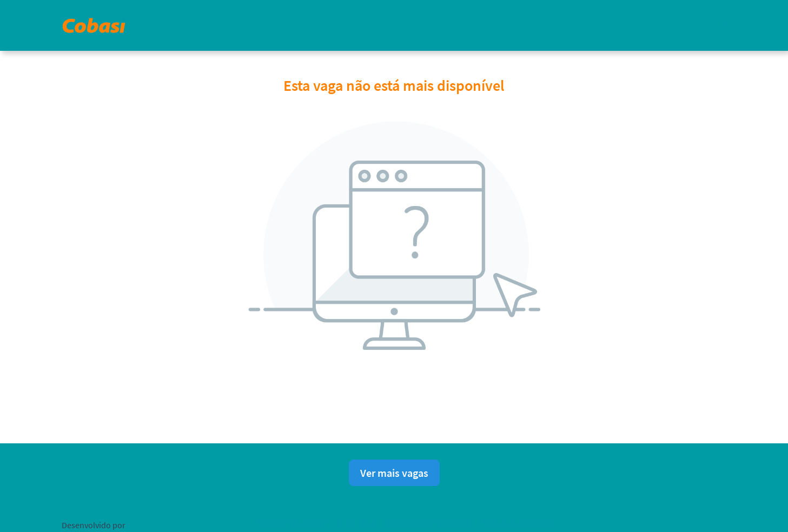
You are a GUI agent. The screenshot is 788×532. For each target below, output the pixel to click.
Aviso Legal (356, 523)
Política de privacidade (290, 523)
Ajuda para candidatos (518, 523)
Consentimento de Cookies (428, 523)
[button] (719, 25)
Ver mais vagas (394, 473)
